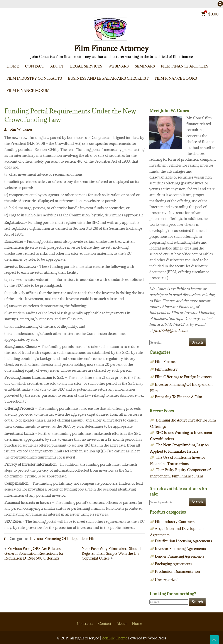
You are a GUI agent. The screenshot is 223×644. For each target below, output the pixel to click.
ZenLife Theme (115, 638)
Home (13, 66)
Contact (35, 66)
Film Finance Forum (28, 91)
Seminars (145, 66)
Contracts (85, 624)
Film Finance (166, 362)
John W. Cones (20, 129)
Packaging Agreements (173, 564)
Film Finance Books (176, 78)
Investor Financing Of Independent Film (63, 539)
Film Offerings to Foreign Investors (183, 377)
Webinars (118, 66)
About (57, 66)
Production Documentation (177, 572)
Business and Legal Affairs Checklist (108, 78)
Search (197, 502)
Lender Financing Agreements (179, 556)
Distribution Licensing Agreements (183, 541)
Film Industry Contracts (34, 78)
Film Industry (166, 369)
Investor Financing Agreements (180, 549)
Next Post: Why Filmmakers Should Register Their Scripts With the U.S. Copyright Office (111, 553)
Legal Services (86, 66)
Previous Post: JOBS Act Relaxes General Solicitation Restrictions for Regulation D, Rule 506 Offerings (34, 553)
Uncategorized (167, 580)
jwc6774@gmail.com (170, 330)
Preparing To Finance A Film (178, 397)
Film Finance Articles (185, 66)
